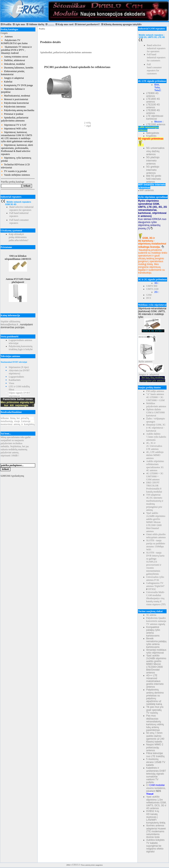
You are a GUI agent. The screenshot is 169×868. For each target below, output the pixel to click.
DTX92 (152, 589)
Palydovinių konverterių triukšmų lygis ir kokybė (21, 348)
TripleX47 (159, 586)
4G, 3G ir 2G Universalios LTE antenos (154, 446)
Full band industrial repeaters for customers (156, 57)
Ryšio (142, 361)
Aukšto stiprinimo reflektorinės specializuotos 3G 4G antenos (155, 466)
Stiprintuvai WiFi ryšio (14, 129)
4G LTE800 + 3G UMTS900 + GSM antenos (155, 476)
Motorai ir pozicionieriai (15, 99)
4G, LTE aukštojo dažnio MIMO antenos (155, 455)
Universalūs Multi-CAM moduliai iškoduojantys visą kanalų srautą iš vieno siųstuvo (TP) (156, 598)
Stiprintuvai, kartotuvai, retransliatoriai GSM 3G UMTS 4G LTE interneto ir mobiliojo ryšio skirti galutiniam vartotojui (17, 137)
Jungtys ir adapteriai (12, 78)
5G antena (151, 615)
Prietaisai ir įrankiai (12, 114)
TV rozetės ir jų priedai (14, 171)
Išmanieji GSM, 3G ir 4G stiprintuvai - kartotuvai (156, 428)
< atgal (88, 126)
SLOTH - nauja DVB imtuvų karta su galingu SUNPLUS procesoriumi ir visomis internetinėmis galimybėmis (155, 563)
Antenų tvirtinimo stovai (14, 57)
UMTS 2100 (152, 289)
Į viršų (88, 123)
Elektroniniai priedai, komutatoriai (13, 73)
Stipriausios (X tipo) (19, 367)
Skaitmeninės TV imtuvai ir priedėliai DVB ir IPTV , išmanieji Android (16, 50)
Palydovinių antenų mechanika (18, 110)
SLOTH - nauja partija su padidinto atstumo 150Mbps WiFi (156, 545)
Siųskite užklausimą (10, 321)
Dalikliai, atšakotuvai (13, 60)
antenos (149, 361)
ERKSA (76, 865)
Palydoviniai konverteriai (15, 103)
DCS (149, 298)
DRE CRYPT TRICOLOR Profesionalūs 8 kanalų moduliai (154, 487)
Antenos (7, 37)
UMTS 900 (152, 286)
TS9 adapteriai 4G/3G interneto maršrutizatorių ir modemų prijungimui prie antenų (155, 502)
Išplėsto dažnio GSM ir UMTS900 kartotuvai (155, 412)
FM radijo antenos (155, 391)
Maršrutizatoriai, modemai (16, 96)
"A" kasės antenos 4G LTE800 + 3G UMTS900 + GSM (155, 397)
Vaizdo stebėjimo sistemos (15, 175)
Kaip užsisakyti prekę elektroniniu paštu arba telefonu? (19, 237)
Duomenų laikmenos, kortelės (17, 68)
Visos (11, 383)
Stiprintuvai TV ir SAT (14, 125)
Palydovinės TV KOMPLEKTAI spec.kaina (14, 42)
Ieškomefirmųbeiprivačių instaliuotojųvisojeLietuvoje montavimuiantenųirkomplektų (18, 421)
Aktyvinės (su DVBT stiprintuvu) (19, 372)
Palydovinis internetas (13, 107)
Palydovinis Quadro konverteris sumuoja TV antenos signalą (156, 621)
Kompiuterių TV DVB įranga (17, 85)
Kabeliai (7, 82)
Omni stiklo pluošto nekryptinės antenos (156, 536)
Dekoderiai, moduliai (13, 64)
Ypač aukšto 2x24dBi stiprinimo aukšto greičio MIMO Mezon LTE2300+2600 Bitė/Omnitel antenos (156, 522)
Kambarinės (15, 380)
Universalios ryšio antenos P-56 (155, 578)
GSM (149, 295)
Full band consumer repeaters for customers (154, 69)
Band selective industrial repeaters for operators (21, 208)
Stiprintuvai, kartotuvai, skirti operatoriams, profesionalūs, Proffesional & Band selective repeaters (17, 150)
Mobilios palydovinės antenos (156, 405)
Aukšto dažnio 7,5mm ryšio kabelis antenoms (156, 437)
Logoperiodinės (16, 377)
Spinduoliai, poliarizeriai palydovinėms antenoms (15, 119)
